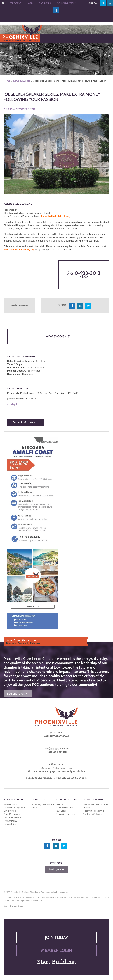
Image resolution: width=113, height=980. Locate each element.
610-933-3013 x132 (84, 275)
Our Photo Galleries (92, 814)
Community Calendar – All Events (43, 806)
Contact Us (15, 3)
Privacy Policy (10, 821)
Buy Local (61, 811)
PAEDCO (61, 804)
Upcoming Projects (66, 814)
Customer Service (12, 817)
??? (3, 3)
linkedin (110, 3)
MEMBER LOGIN (57, 950)
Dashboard (45, 3)
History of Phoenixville (94, 811)
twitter (103, 3)
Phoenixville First (65, 808)
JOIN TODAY (56, 937)
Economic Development (69, 799)
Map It (14, 404)
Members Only (11, 804)
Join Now (92, 3)
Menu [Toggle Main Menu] (9, 38)
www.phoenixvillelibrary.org (19, 250)
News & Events (22, 81)
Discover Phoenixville (95, 799)
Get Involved (10, 811)
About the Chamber (14, 799)
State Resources (12, 814)
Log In (30, 3)
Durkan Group (17, 906)
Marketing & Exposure (14, 808)
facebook (56, 10)
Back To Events (19, 306)
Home (7, 81)
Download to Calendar (25, 423)
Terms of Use (10, 824)
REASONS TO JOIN (17, 694)
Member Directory (66, 3)
